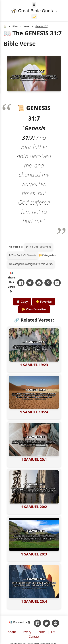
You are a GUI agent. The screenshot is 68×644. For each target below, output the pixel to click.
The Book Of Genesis (24, 255)
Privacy (26, 632)
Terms (41, 632)
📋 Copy (22, 302)
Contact (34, 637)
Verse (27, 26)
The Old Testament (40, 247)
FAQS (55, 632)
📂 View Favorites (34, 309)
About (12, 632)
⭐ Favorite (44, 302)
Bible (15, 26)
